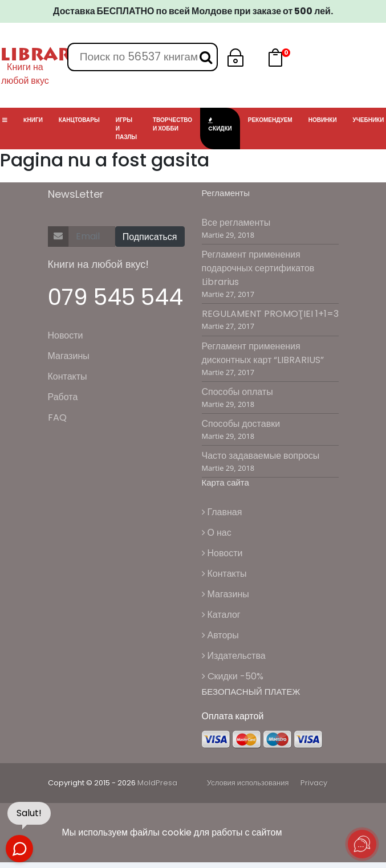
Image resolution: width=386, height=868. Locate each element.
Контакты (68, 376)
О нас (217, 533)
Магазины (69, 356)
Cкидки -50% (233, 676)
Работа (63, 397)
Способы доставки (241, 424)
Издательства (234, 656)
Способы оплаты (237, 392)
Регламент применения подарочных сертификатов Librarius (258, 268)
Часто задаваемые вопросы (261, 456)
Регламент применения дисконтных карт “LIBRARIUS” (263, 353)
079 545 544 (115, 297)
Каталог (221, 615)
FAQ (57, 417)
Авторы (220, 635)
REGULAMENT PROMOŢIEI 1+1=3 (270, 314)
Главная (222, 512)
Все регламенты (236, 223)
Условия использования (248, 783)
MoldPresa (157, 783)
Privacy (314, 783)
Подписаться (150, 237)
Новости (66, 335)
